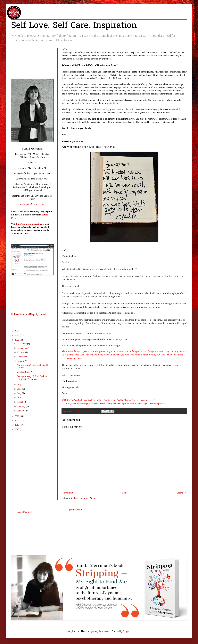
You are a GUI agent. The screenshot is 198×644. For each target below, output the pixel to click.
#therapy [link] (127, 400)
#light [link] (145, 404)
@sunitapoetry (76, 510)
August (21, 361)
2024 (17, 331)
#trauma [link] (118, 404)
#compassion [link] (159, 404)
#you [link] (124, 404)
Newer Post (68, 493)
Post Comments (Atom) (85, 498)
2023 (17, 335)
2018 (17, 429)
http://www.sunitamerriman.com (32, 224)
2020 (17, 420)
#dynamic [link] (72, 404)
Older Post (181, 493)
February (22, 406)
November (22, 348)
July (20, 385)
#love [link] (150, 404)
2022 (17, 340)
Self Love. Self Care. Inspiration (74, 26)
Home (125, 493)
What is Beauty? (24, 372)
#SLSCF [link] (65, 400)
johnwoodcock (104, 631)
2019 (17, 425)
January (21, 411)
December (22, 344)
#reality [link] (120, 400)
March (21, 402)
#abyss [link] (102, 404)
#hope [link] (139, 404)
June (20, 389)
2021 (17, 416)
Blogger (127, 631)
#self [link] (90, 400)
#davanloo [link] (93, 404)
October (21, 352)
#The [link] (71, 400)
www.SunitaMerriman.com (32, 204)
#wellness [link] (149, 400)
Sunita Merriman (25, 512)
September (22, 357)
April (20, 398)
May (20, 393)
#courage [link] (109, 404)
